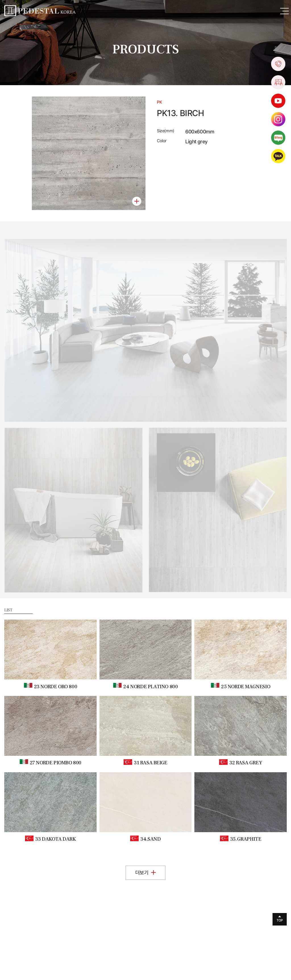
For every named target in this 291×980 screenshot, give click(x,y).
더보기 (146, 873)
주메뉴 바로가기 (0, 0)
